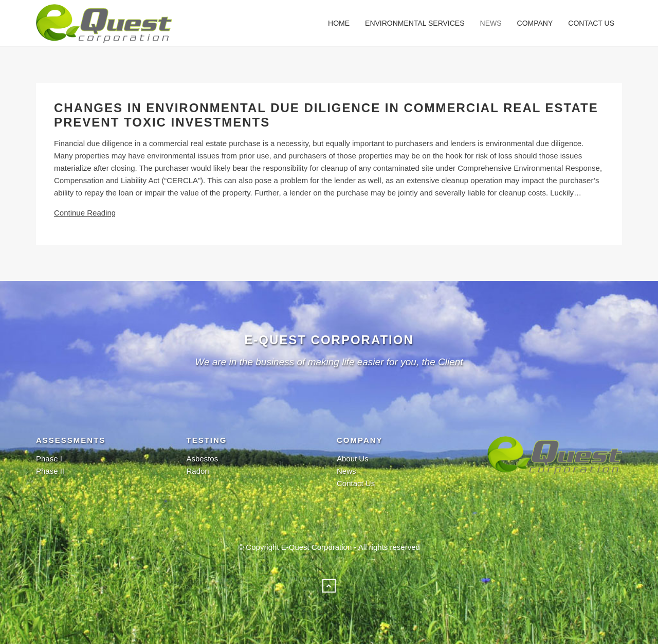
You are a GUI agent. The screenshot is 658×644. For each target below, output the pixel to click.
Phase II (50, 471)
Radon (198, 471)
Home (339, 23)
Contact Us (591, 23)
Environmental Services (415, 23)
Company (535, 23)
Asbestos (203, 459)
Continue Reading (85, 213)
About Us (353, 459)
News (491, 23)
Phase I (49, 459)
